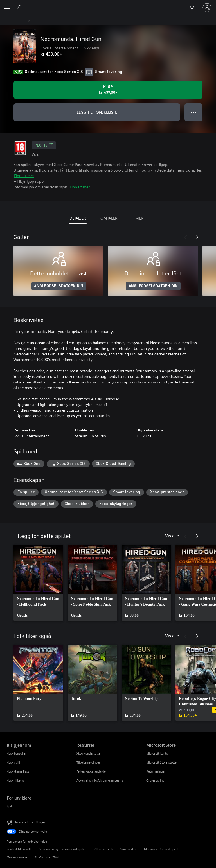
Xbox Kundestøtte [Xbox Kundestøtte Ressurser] (88, 753)
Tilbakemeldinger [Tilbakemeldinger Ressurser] (88, 762)
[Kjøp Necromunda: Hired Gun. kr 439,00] (108, 90)
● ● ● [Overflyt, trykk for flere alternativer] (194, 112)
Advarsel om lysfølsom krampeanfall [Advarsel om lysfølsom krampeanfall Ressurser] (101, 780)
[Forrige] (186, 237)
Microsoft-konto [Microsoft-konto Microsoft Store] (157, 753)
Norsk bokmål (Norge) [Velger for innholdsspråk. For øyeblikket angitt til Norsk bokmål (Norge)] (30, 822)
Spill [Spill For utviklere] (10, 806)
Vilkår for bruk (103, 849)
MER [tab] (139, 218)
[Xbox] (15, 20)
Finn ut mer (24, 176)
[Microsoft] (108, 4)
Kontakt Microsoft (19, 849)
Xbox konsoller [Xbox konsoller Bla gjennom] (17, 753)
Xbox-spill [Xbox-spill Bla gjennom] (13, 762)
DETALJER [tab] (78, 218)
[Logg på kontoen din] (207, 8)
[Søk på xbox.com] (20, 7)
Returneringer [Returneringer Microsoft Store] (156, 771)
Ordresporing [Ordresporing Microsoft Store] (155, 780)
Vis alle (172, 535)
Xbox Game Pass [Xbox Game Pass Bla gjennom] (18, 771)
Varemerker (128, 849)
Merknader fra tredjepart (161, 849)
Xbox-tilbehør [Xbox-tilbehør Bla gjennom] (16, 780)
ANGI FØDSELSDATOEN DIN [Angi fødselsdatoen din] (59, 286)
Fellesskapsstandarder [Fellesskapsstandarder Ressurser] (92, 771)
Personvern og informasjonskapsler (62, 849)
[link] (38, 583)
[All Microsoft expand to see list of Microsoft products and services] (7, 8)
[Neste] (197, 237)
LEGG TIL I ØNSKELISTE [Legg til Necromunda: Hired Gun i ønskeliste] (97, 112)
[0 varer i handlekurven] (193, 8)
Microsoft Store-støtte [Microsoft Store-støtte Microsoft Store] (161, 762)
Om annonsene (17, 857)
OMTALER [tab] (109, 218)
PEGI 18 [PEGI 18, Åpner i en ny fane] (44, 145)
